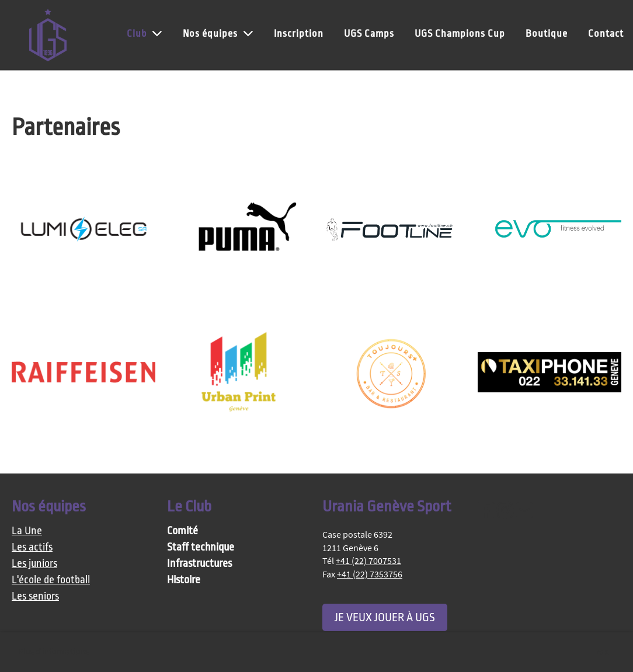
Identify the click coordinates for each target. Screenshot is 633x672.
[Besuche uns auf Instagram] (505, 511)
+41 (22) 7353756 (370, 574)
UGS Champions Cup (460, 34)
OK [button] (603, 652)
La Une (27, 531)
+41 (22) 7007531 (368, 560)
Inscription (299, 34)
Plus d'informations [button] (54, 652)
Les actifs (32, 547)
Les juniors (34, 564)
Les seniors (35, 596)
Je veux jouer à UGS (385, 617)
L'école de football (51, 580)
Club (145, 33)
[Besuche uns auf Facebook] (486, 511)
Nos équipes (218, 33)
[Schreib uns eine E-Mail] (524, 511)
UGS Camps (369, 34)
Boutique (547, 34)
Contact (606, 34)
